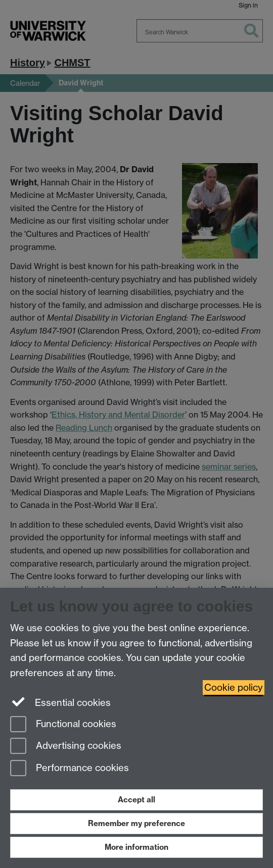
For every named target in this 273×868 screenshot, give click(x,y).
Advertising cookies (66, 747)
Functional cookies (63, 725)
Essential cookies (60, 702)
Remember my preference (136, 823)
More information (136, 847)
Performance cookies (70, 769)
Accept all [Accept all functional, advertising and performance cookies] (136, 800)
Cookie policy (234, 687)
